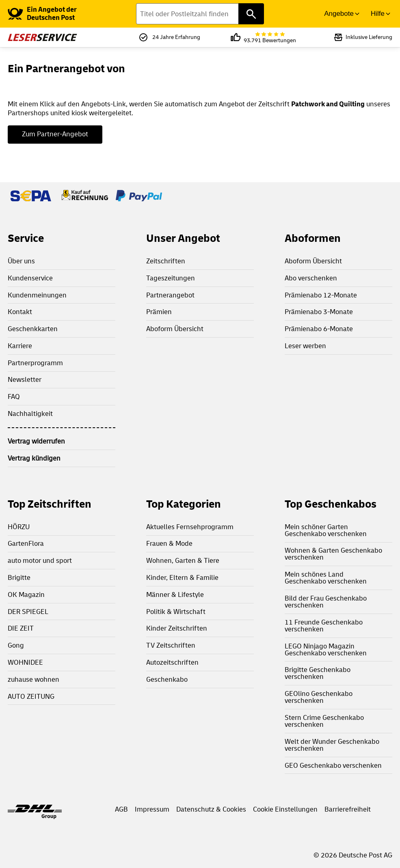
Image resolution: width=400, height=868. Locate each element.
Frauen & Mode (169, 544)
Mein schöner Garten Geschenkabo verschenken (326, 530)
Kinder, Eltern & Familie (182, 578)
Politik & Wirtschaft (176, 612)
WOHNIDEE (25, 662)
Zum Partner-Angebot (55, 134)
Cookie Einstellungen (285, 809)
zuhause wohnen (34, 680)
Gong (16, 645)
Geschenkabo (167, 680)
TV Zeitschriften (171, 645)
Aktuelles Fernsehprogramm (190, 527)
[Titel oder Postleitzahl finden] (200, 14)
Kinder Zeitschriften (177, 628)
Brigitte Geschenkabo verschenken (318, 673)
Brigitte (19, 578)
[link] (58, 14)
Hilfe (378, 14)
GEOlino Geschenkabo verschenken (319, 697)
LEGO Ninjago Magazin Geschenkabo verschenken (326, 650)
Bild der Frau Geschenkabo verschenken (326, 602)
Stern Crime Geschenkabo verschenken (324, 721)
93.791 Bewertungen (270, 38)
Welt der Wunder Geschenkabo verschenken (332, 745)
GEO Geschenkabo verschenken (333, 766)
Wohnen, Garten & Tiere (183, 561)
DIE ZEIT (21, 628)
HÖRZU (19, 527)
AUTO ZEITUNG (31, 697)
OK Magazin (26, 595)
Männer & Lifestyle (175, 595)
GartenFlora (26, 544)
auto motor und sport (40, 561)
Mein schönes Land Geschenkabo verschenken (326, 578)
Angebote (339, 14)
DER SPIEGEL (28, 612)
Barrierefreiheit (348, 809)
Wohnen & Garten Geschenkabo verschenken (333, 554)
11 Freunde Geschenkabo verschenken (324, 626)
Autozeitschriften (172, 662)
